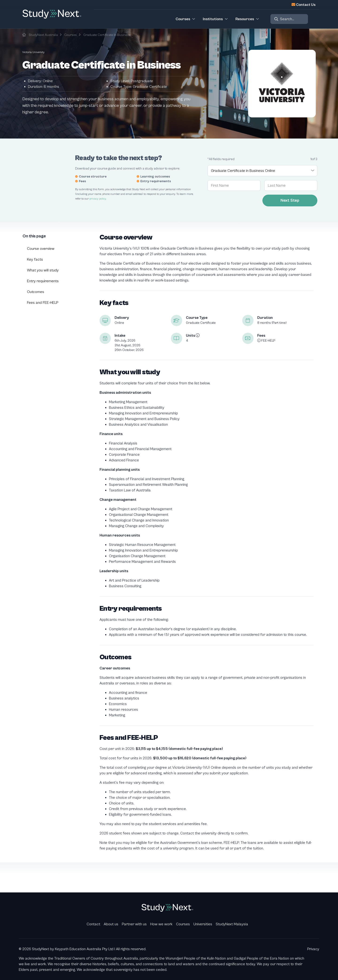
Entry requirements (43, 281)
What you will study (43, 270)
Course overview (41, 249)
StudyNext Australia (43, 35)
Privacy (313, 949)
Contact (93, 924)
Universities (203, 924)
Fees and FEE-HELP (43, 303)
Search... (287, 19)
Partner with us (134, 924)
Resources (245, 19)
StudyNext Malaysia (232, 924)
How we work (161, 924)
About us (111, 924)
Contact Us (306, 5)
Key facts (35, 259)
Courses (71, 35)
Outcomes (36, 292)
